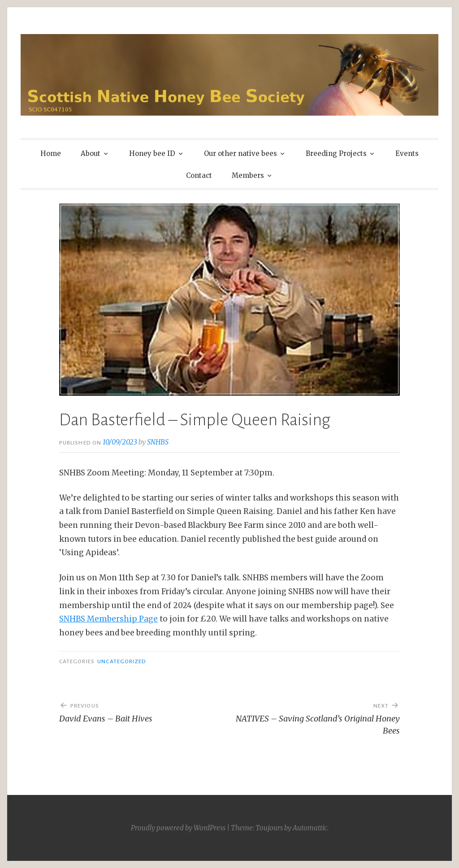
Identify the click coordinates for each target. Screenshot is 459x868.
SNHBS (158, 442)
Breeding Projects (336, 153)
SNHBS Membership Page (108, 619)
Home (51, 153)
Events (407, 153)
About (91, 153)
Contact (199, 175)
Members (248, 175)
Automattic (310, 828)
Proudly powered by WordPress (178, 828)
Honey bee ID (152, 153)
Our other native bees (240, 153)
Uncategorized (122, 661)
